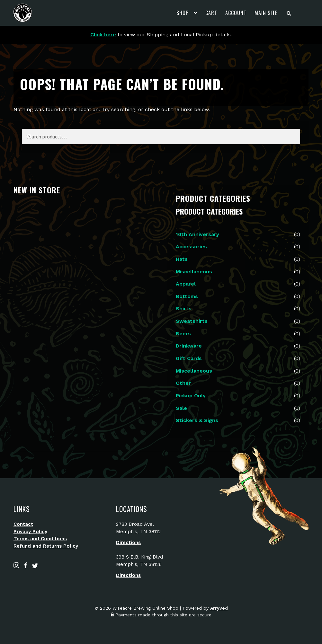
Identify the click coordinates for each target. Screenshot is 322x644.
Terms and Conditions (40, 539)
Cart (211, 13)
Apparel (186, 284)
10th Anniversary (197, 234)
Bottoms (187, 296)
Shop (183, 13)
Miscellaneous (194, 272)
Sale (181, 408)
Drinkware (189, 346)
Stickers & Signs (197, 420)
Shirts (184, 309)
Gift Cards (189, 358)
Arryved (219, 608)
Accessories (191, 247)
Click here (103, 35)
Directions (128, 543)
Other (183, 383)
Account (236, 13)
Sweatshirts (192, 321)
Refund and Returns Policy (46, 546)
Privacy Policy (30, 532)
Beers (183, 334)
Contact (23, 524)
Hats (182, 259)
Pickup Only (191, 396)
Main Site (266, 13)
